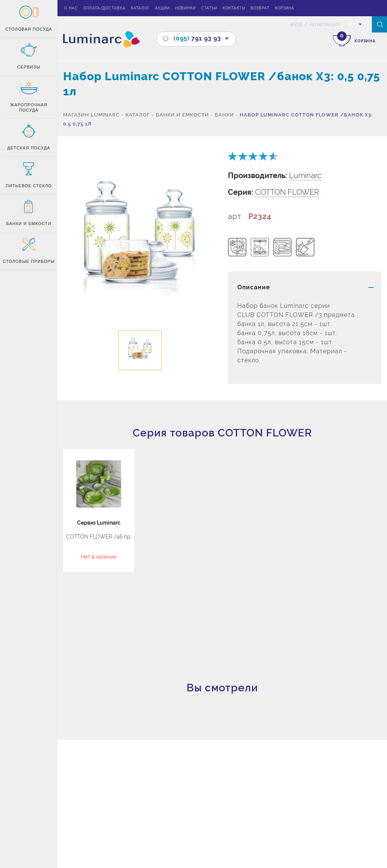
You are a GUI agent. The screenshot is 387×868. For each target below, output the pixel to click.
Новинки (185, 8)
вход (296, 25)
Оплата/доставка (104, 8)
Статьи (209, 8)
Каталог (140, 8)
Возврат (260, 8)
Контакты (234, 8)
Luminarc (305, 175)
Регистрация (325, 25)
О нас (71, 8)
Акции (162, 8)
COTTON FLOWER (287, 192)
